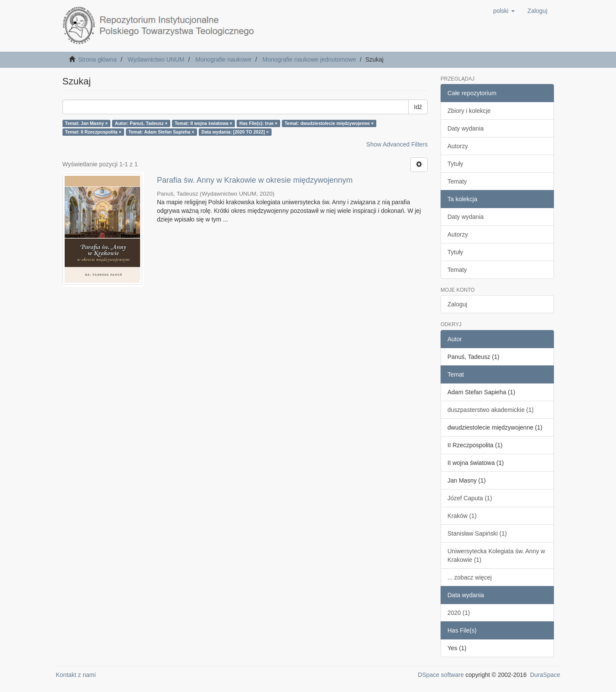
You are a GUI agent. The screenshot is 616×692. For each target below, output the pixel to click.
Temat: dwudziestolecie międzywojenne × (329, 123)
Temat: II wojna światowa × (203, 123)
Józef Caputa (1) (470, 498)
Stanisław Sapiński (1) (477, 533)
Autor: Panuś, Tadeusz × (141, 123)
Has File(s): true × (258, 123)
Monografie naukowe (223, 59)
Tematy (457, 181)
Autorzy (458, 146)
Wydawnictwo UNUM (156, 59)
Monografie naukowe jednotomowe (309, 59)
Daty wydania (466, 128)
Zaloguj (457, 304)
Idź (418, 107)
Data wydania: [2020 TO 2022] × (235, 132)
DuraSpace (545, 675)
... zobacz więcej (470, 577)
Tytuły (455, 164)
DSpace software (441, 675)
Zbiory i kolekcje (469, 111)
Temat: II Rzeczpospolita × (93, 132)
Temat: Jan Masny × (86, 123)
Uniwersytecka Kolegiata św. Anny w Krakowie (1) (496, 555)
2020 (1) (459, 613)
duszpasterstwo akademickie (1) (491, 410)
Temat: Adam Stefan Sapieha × (161, 132)
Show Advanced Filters (397, 144)
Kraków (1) (462, 516)
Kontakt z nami (76, 675)
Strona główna (97, 59)
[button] (504, 11)
